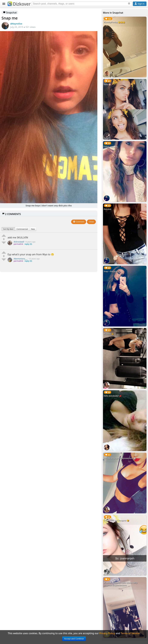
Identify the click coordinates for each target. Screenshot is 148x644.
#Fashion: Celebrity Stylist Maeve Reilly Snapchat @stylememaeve (121, 584)
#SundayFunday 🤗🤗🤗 (114, 22)
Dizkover (19, 4)
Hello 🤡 (107, 85)
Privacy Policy (107, 633)
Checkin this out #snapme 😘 (116, 521)
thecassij (108, 209)
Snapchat (10, 13)
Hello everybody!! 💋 (113, 396)
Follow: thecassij (111, 147)
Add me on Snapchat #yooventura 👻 (120, 458)
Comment (79, 222)
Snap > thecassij (111, 271)
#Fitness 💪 (109, 334)
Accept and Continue (74, 639)
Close (91, 222)
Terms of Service (130, 633)
